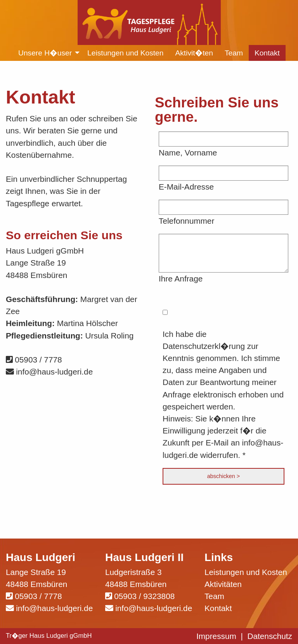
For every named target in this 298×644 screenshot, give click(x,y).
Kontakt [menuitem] (267, 53)
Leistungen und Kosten (246, 572)
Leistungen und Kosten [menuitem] (125, 53)
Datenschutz (270, 636)
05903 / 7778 (34, 360)
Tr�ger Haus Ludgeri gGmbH (49, 636)
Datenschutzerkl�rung (204, 346)
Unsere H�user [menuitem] (45, 53)
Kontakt (218, 608)
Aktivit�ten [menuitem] (194, 53)
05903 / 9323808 (144, 596)
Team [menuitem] (234, 53)
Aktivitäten (223, 584)
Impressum (216, 636)
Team (214, 596)
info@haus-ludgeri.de (49, 372)
